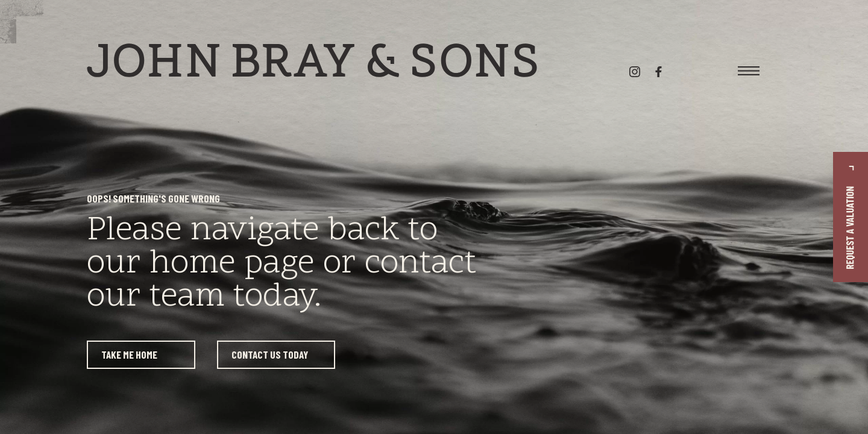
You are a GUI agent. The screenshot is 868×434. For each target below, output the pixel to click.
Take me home (129, 354)
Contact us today (270, 354)
